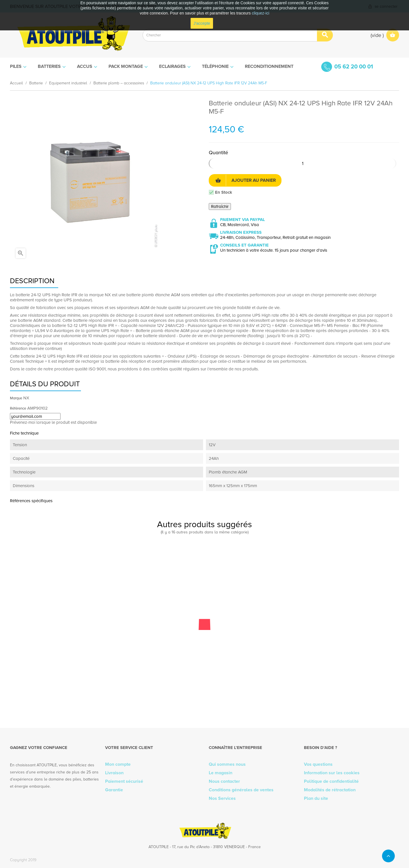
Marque (16, 398)
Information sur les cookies (332, 773)
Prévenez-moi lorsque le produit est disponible (53, 422)
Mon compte (118, 764)
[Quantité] (302, 163)
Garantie (114, 790)
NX (26, 398)
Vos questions (318, 764)
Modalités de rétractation (330, 790)
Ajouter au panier (246, 180)
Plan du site (316, 798)
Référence (18, 408)
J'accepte (202, 23)
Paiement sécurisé (124, 781)
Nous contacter (224, 781)
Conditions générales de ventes (241, 790)
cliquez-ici (261, 13)
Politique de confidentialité (331, 781)
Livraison (114, 773)
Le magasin (221, 773)
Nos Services (222, 798)
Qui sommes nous (227, 764)
